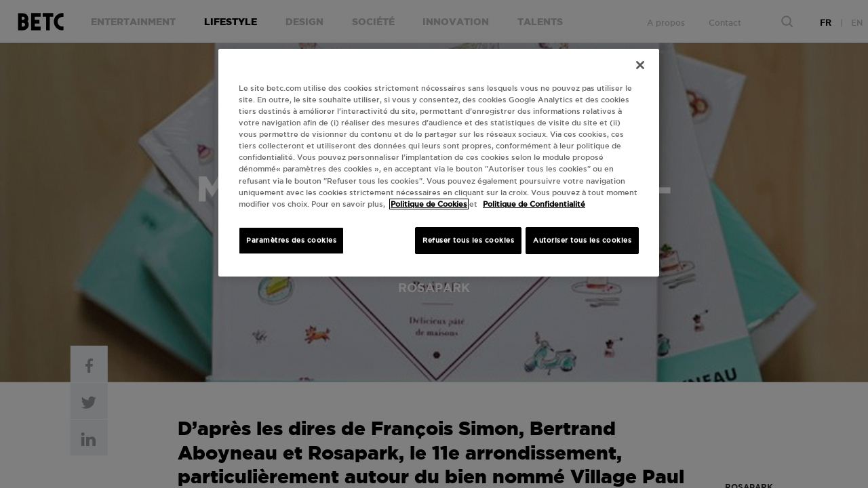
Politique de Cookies (429, 204)
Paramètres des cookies (291, 240)
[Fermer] (640, 65)
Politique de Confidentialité (534, 204)
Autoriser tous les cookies (582, 240)
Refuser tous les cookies (468, 240)
